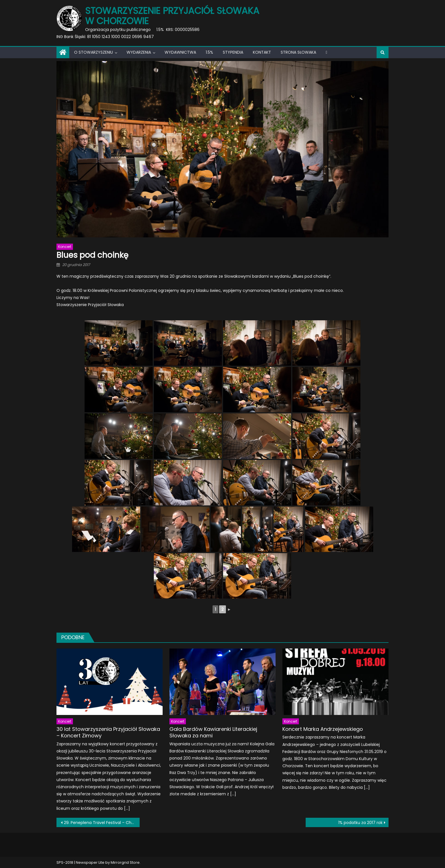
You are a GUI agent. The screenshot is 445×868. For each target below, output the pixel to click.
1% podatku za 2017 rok (360, 823)
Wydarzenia (139, 52)
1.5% (209, 52)
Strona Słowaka (298, 52)
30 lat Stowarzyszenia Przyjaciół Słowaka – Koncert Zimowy (108, 732)
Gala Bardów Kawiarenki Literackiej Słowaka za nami (213, 732)
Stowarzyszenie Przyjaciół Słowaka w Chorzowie (172, 16)
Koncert (65, 247)
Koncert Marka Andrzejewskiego (323, 729)
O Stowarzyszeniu (94, 52)
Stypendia (233, 52)
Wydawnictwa (180, 52)
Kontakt (262, 52)
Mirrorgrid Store (125, 862)
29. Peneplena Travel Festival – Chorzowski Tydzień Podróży (102, 823)
